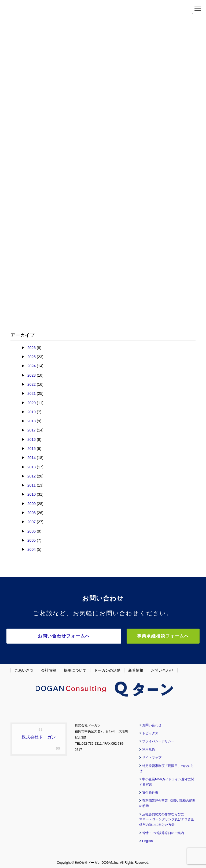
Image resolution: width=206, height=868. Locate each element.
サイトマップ (152, 756)
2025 (32, 357)
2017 (32, 430)
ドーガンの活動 (107, 668)
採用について (75, 668)
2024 (32, 366)
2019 (32, 412)
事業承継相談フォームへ (171, 636)
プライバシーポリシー (158, 740)
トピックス (150, 731)
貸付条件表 (150, 791)
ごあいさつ (24, 668)
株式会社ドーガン (39, 735)
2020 (32, 403)
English (147, 839)
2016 (32, 439)
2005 (32, 540)
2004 (32, 549)
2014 (32, 458)
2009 (32, 504)
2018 (32, 421)
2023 (32, 375)
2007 (32, 522)
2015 (32, 449)
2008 (32, 513)
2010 (32, 494)
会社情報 (49, 668)
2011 (32, 485)
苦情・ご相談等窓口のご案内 (163, 831)
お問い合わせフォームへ (71, 636)
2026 (32, 348)
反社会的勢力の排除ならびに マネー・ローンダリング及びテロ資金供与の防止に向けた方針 (167, 818)
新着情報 (136, 668)
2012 (32, 476)
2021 (32, 393)
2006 (32, 531)
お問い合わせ (162, 668)
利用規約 (149, 748)
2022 (32, 384)
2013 (32, 467)
